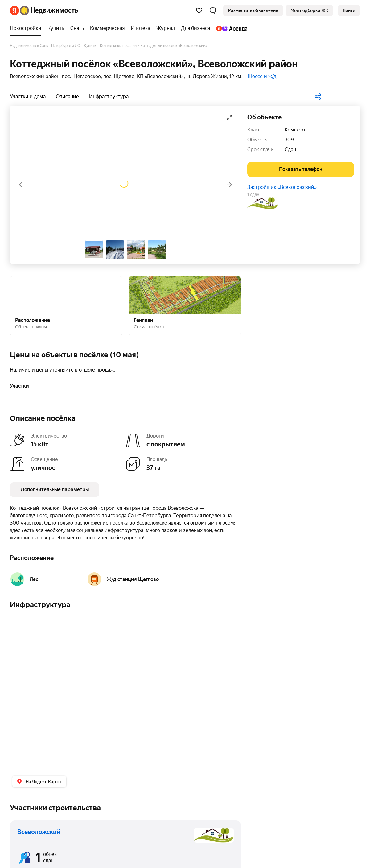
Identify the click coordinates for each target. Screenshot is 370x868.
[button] (213, 10)
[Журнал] (166, 28)
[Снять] (77, 28)
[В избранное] (343, 95)
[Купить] (56, 28)
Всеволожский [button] (39, 832)
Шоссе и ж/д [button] (262, 76)
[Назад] (22, 185)
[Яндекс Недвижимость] (49, 10)
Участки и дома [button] (28, 96)
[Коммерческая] (107, 28)
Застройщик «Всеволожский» (282, 187)
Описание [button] (67, 96)
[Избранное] (199, 10)
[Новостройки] (27, 28)
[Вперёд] (229, 185)
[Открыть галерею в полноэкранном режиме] (229, 118)
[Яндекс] (14, 10)
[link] (349, 10)
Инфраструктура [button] (109, 96)
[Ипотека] (140, 28)
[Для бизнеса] (195, 28)
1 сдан (253, 194)
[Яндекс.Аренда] (230, 28)
